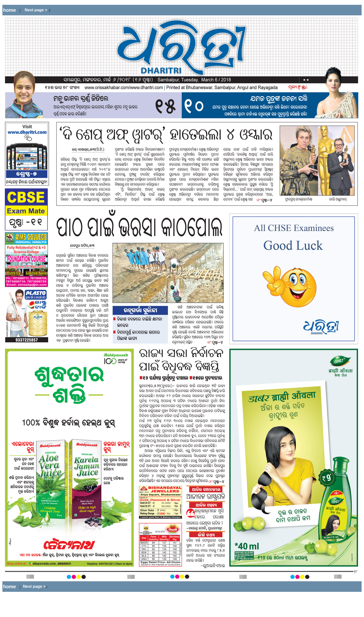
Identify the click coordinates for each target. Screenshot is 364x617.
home (9, 10)
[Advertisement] (110, 10)
